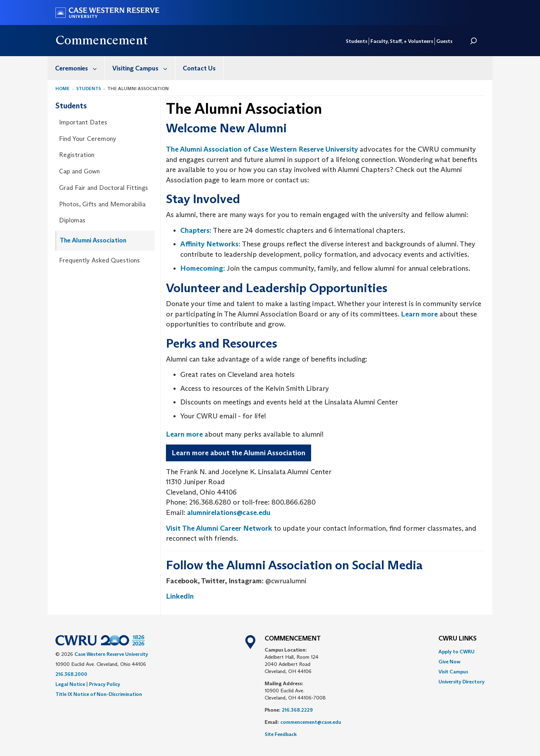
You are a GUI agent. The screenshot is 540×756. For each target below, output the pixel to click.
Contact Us (199, 68)
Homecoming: (203, 268)
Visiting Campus (144, 68)
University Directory (462, 682)
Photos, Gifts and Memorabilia (102, 204)
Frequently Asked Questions (99, 260)
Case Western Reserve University (111, 654)
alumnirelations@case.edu (229, 512)
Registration (77, 155)
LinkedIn (180, 596)
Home (63, 89)
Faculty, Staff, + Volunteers (402, 41)
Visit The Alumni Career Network (219, 528)
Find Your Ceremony (88, 139)
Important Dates (83, 122)
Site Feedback (281, 734)
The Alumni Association (93, 240)
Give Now (449, 662)
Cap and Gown (79, 171)
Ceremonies (80, 68)
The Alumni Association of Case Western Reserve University (262, 149)
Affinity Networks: (210, 244)
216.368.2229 (297, 710)
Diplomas (72, 220)
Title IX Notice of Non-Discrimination (99, 694)
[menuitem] (76, 68)
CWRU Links (458, 639)
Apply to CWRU (456, 652)
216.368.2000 (71, 674)
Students (357, 41)
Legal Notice (70, 684)
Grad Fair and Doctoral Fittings (104, 188)
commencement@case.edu (311, 722)
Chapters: (196, 230)
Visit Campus (453, 672)
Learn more (419, 314)
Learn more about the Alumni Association (239, 453)
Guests (444, 41)
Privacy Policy (105, 684)
